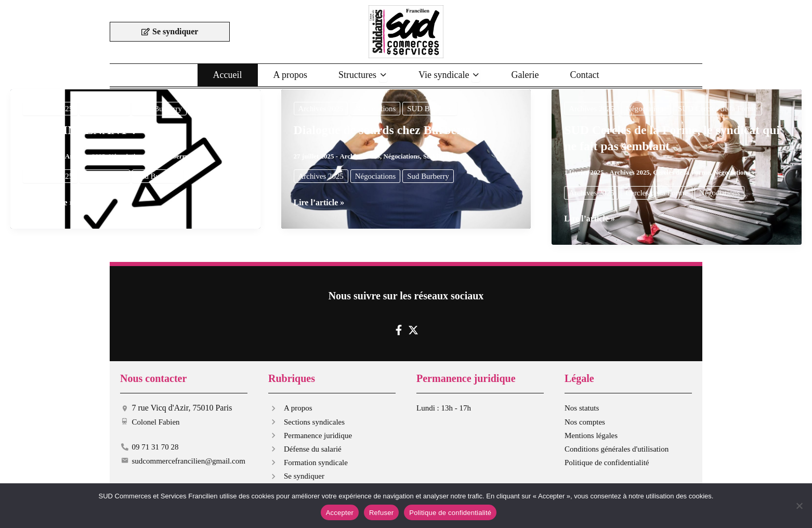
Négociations (105, 109)
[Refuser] (799, 506)
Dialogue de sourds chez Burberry (384, 130)
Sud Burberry (169, 156)
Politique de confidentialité (450, 513)
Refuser (381, 513)
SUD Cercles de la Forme (718, 109)
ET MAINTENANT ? (81, 130)
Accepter (340, 513)
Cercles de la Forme (682, 172)
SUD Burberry (160, 109)
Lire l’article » (48, 203)
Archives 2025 (50, 109)
